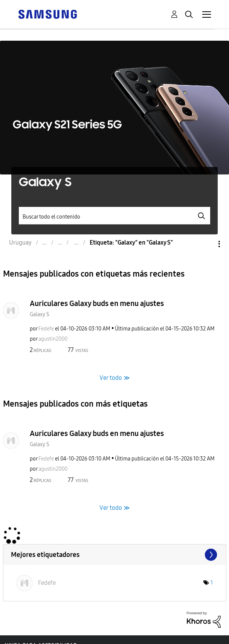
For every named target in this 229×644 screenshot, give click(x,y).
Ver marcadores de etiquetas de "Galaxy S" (115, 555)
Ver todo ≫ (115, 377)
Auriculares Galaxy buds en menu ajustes (97, 303)
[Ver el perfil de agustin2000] (53, 339)
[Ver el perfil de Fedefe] (46, 329)
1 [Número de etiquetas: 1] (212, 583)
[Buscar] (114, 216)
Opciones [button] (206, 244)
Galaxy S (40, 314)
